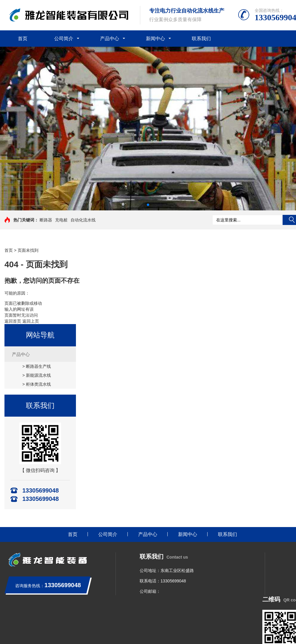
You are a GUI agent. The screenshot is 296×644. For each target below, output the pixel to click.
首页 (23, 39)
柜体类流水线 (38, 384)
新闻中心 (155, 39)
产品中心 (110, 39)
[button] (148, 205)
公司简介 (64, 39)
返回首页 (13, 321)
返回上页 (31, 321)
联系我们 (201, 39)
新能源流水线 (38, 375)
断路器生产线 (38, 366)
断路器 (46, 220)
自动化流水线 (83, 220)
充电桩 (61, 220)
